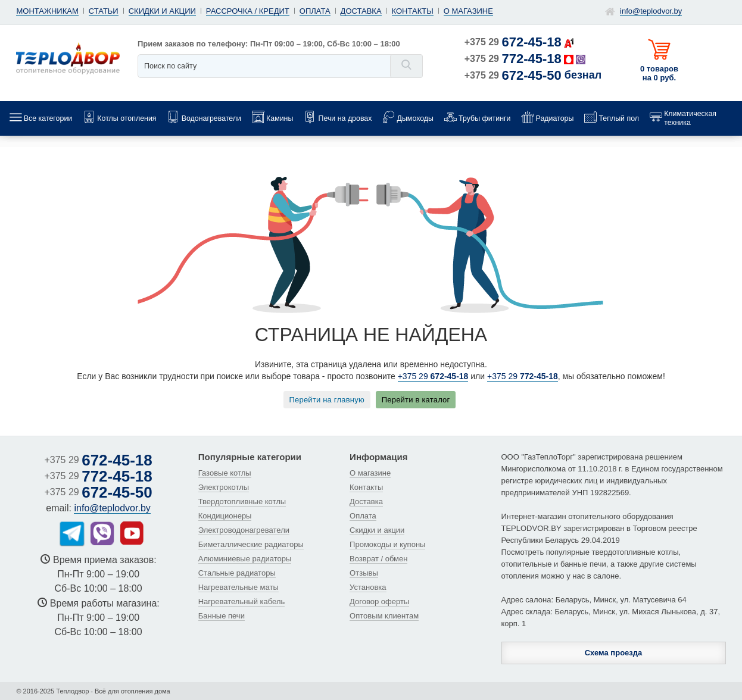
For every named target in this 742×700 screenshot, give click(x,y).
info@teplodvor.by (651, 11)
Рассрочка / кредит (248, 11)
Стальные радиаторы (237, 573)
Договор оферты (379, 601)
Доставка (361, 11)
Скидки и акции (162, 11)
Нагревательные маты (238, 587)
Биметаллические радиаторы (251, 544)
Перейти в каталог (416, 400)
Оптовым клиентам (384, 616)
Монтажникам (47, 11)
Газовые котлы (225, 473)
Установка (368, 587)
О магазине (468, 11)
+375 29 (513, 42)
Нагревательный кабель (242, 601)
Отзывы (364, 573)
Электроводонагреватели (244, 530)
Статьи (104, 11)
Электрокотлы (224, 487)
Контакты (413, 11)
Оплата (315, 11)
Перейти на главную (327, 400)
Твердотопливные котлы (242, 501)
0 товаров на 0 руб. (659, 73)
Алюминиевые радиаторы (245, 559)
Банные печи (222, 616)
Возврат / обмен (378, 559)
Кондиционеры (225, 516)
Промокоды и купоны (387, 544)
